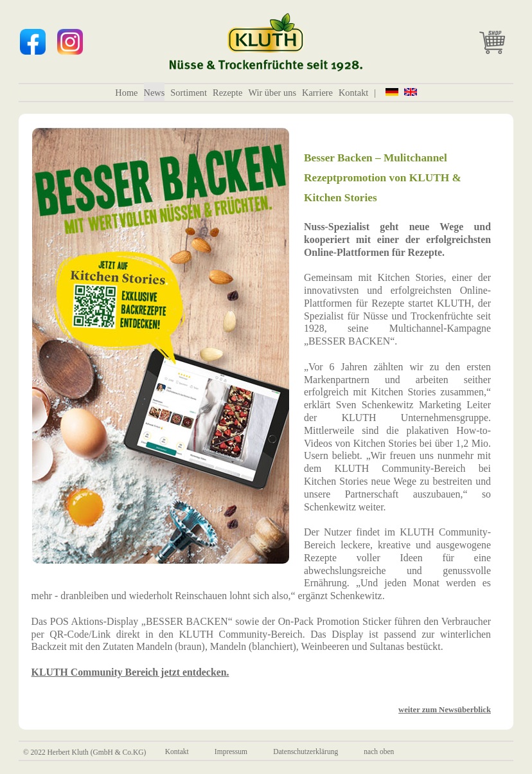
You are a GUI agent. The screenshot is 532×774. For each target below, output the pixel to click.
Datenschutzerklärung (306, 752)
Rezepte (227, 93)
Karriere (317, 93)
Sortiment (189, 93)
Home (126, 93)
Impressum (231, 752)
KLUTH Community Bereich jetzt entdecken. (130, 672)
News (155, 93)
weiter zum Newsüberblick (445, 710)
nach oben (379, 752)
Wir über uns (272, 93)
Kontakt (353, 93)
